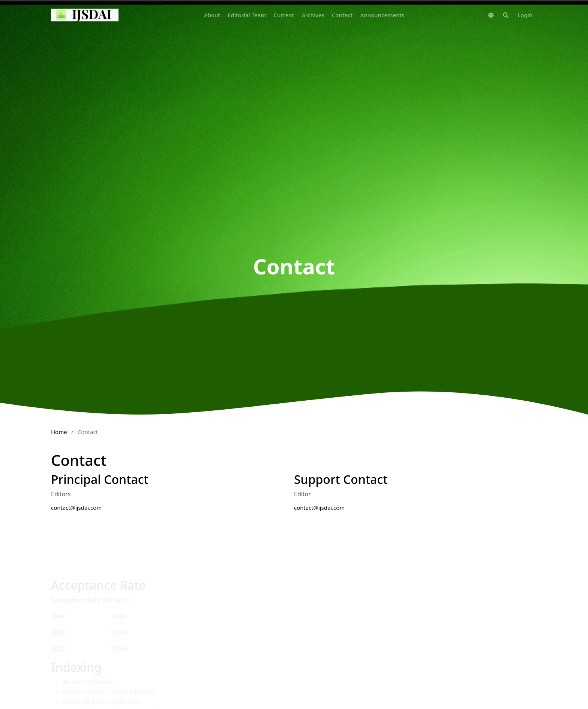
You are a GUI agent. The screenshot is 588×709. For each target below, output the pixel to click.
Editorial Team (247, 15)
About (212, 15)
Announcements (382, 15)
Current (284, 15)
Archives (313, 15)
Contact (342, 15)
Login (525, 15)
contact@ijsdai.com (76, 508)
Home (59, 432)
